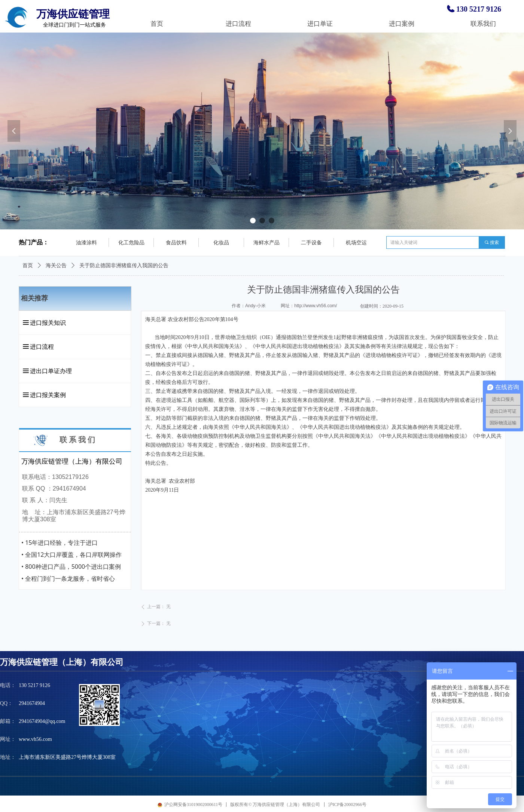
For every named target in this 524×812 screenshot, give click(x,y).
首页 (28, 265)
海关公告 (56, 265)
